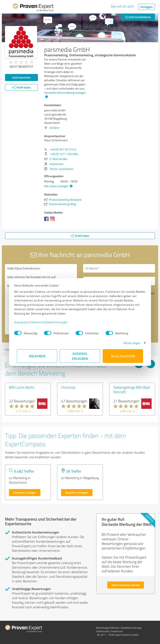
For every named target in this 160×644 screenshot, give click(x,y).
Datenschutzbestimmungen (52, 322)
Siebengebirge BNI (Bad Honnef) (131, 390)
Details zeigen (129, 343)
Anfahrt (54, 128)
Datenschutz (103, 631)
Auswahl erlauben (80, 356)
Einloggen (147, 7)
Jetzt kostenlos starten (126, 585)
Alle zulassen (123, 356)
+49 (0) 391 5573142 (63, 149)
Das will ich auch (122, 6)
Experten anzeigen (25, 492)
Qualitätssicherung (131, 628)
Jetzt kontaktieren (138, 17)
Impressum (24, 322)
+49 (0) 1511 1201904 (64, 154)
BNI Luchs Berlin (22, 387)
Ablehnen (37, 356)
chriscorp (68, 387)
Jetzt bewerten (21, 77)
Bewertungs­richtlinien (108, 628)
